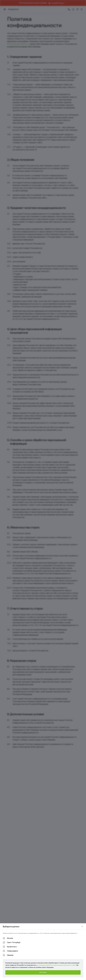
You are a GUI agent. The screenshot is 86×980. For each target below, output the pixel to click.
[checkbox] (8, 938)
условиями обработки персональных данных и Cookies (57, 965)
